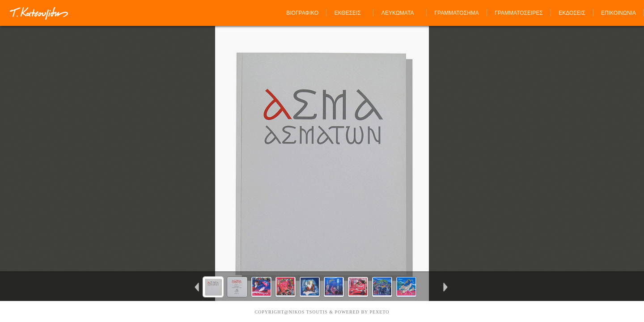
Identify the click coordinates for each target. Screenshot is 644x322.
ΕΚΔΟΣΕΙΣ (572, 13)
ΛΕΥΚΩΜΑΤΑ (398, 13)
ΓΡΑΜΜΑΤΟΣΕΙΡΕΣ (519, 13)
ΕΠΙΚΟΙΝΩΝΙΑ (619, 13)
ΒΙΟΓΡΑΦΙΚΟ (302, 13)
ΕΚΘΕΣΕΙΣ (348, 13)
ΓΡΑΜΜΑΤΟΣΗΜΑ (456, 13)
